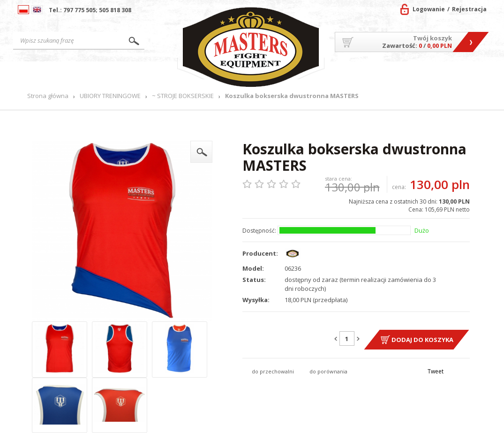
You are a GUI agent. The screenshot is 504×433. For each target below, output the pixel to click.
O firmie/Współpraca (363, 76)
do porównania (328, 371)
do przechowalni (273, 371)
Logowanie (429, 9)
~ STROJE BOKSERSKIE (183, 96)
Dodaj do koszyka (422, 340)
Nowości (157, 73)
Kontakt (468, 73)
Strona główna (54, 73)
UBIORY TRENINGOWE (110, 96)
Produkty (114, 73)
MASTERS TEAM (425, 76)
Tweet (436, 371)
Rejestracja (469, 9)
